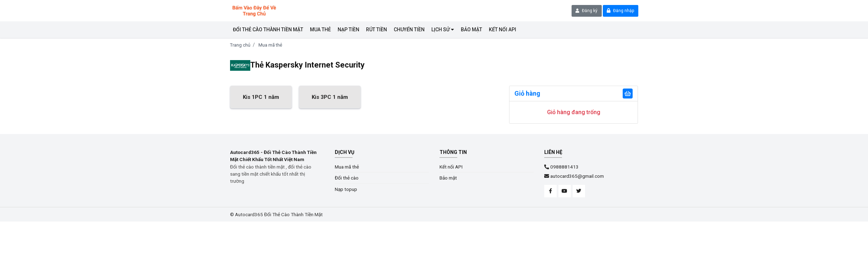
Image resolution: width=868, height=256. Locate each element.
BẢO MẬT (471, 30)
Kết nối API (451, 167)
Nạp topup (346, 189)
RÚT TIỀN (376, 30)
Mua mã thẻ (270, 45)
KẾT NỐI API (503, 30)
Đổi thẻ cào (347, 178)
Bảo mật (448, 178)
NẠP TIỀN (348, 30)
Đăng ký (586, 11)
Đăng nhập (620, 11)
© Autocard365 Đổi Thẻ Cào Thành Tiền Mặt (276, 214)
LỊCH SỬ (443, 30)
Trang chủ (240, 45)
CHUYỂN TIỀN (409, 30)
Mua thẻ (320, 30)
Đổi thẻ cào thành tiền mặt (268, 30)
